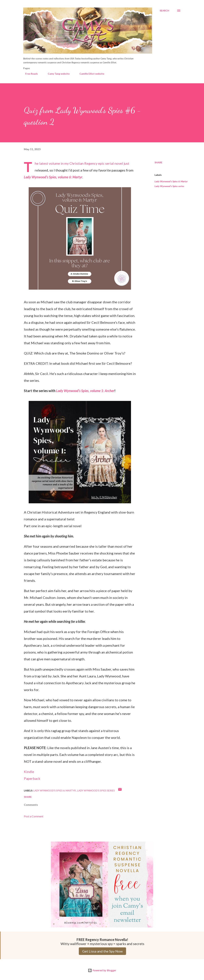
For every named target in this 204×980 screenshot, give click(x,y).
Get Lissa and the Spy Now (102, 951)
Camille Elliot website (90, 74)
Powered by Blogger (102, 970)
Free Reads (30, 74)
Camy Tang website (57, 74)
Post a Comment (34, 816)
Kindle (29, 772)
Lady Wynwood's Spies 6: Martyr (171, 181)
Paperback (32, 778)
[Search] (164, 11)
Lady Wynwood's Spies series (169, 186)
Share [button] (158, 162)
